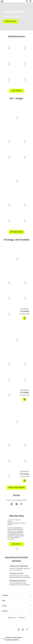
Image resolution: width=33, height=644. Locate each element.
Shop (16, 601)
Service (16, 606)
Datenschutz (12, 618)
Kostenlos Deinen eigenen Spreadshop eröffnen (13, 639)
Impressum (22, 618)
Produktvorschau (16, 37)
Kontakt (16, 611)
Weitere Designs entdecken (17, 488)
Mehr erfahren (16, 544)
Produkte (16, 596)
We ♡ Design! (16, 99)
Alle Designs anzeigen (17, 232)
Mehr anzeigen (17, 91)
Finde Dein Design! (10, 21)
